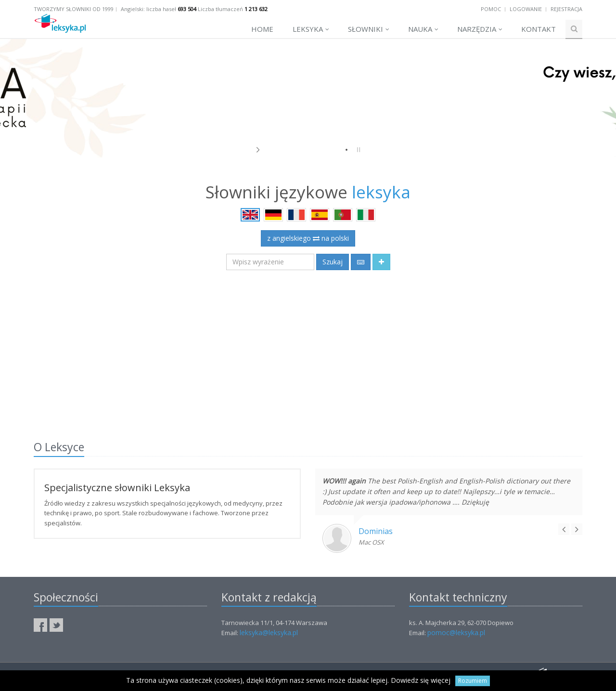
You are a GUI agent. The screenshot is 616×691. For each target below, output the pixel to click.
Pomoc (491, 9)
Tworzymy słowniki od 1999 (74, 9)
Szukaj (333, 262)
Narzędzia (480, 29)
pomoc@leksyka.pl (456, 632)
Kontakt (539, 29)
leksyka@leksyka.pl (269, 632)
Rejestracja (566, 9)
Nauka (423, 29)
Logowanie (526, 9)
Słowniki (369, 29)
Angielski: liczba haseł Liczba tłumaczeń (194, 9)
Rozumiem (473, 681)
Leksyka (311, 29)
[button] (381, 262)
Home (262, 29)
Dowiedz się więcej (421, 680)
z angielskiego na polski (308, 238)
